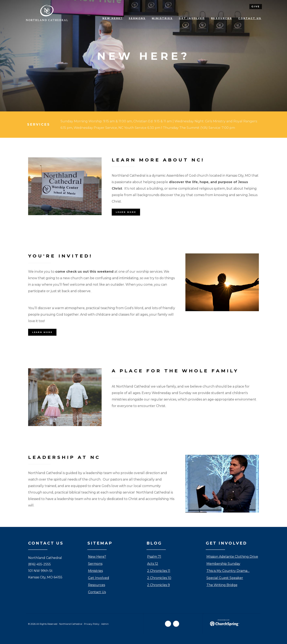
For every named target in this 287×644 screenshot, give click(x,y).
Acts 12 (153, 564)
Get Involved (99, 578)
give (256, 6)
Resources (97, 585)
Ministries (95, 571)
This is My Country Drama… (228, 571)
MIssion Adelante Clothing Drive (232, 557)
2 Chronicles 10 (159, 578)
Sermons (95, 564)
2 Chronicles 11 (159, 571)
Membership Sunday (223, 564)
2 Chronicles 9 (158, 585)
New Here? (97, 557)
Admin (105, 624)
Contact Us (97, 592)
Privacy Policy (92, 624)
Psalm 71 (154, 557)
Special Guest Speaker (225, 578)
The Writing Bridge (222, 585)
